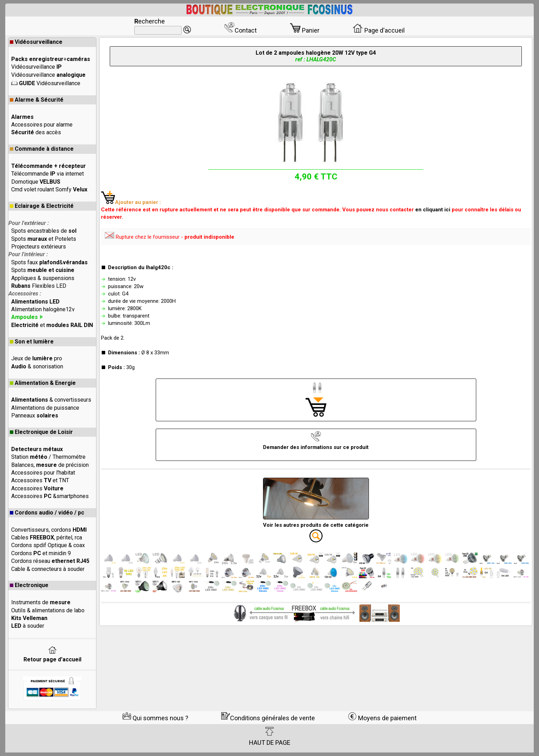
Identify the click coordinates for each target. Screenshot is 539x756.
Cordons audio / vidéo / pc (47, 513)
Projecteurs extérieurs (39, 247)
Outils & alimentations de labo (48, 610)
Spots (43, 270)
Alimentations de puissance (45, 408)
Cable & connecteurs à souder (48, 569)
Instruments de (41, 602)
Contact (240, 30)
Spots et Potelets (44, 239)
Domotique (36, 182)
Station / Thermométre (48, 457)
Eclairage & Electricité (42, 206)
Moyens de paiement (382, 718)
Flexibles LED (39, 286)
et (52, 325)
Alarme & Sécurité (37, 100)
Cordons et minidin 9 (41, 553)
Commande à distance (42, 149)
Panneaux (35, 416)
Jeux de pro (37, 358)
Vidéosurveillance (36, 42)
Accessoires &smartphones (50, 496)
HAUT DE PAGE (270, 736)
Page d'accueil (379, 30)
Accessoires (37, 488)
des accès (36, 132)
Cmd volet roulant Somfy (49, 189)
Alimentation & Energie (43, 383)
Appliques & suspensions (43, 278)
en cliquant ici (433, 210)
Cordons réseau (50, 561)
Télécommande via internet (48, 174)
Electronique (29, 585)
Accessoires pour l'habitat (43, 473)
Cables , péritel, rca (47, 537)
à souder (28, 626)
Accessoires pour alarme (42, 125)
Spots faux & (49, 262)
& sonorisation (37, 366)
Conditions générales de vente (268, 718)
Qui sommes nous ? (155, 718)
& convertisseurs (51, 400)
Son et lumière (32, 342)
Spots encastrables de (44, 231)
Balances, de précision (50, 465)
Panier (305, 30)
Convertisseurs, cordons (49, 530)
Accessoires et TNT (40, 480)
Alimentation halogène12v (43, 309)
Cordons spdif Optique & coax (48, 545)
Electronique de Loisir (41, 432)
